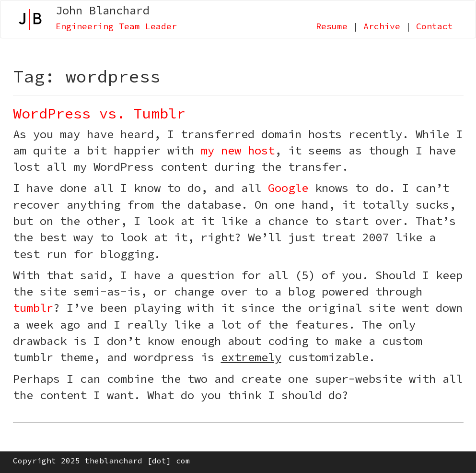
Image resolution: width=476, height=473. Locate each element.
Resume (332, 26)
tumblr (33, 308)
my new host (238, 150)
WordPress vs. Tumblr (99, 113)
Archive (382, 26)
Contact (435, 26)
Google (288, 188)
